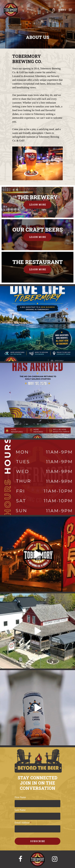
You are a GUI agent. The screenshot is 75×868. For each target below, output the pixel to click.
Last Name (20, 810)
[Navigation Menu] (65, 9)
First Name (20, 797)
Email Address (23, 823)
